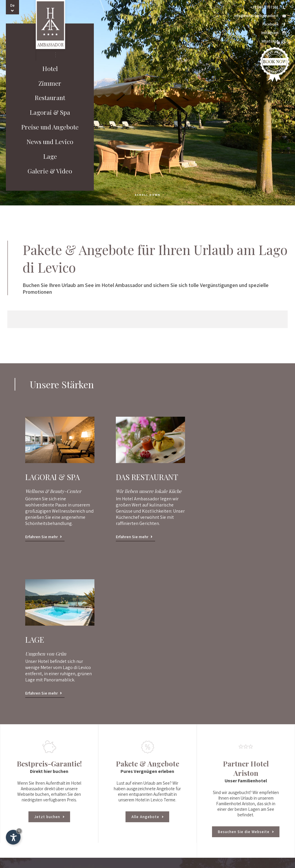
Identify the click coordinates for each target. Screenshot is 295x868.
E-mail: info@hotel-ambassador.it (169, 782)
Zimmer (50, 83)
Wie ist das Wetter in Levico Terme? (169, 802)
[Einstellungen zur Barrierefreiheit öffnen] (13, 837)
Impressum (88, 860)
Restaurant (50, 98)
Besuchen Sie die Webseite (246, 680)
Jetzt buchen (49, 665)
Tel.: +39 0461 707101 (158, 771)
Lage (50, 157)
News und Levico (50, 142)
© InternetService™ (112, 860)
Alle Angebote (147, 665)
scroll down (147, 195)
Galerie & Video (50, 171)
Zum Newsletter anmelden (162, 808)
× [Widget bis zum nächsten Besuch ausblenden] (19, 831)
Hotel (50, 69)
